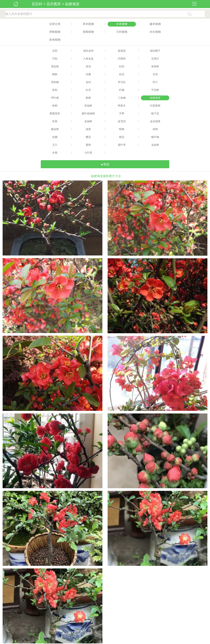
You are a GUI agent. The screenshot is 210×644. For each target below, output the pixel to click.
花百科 (37, 4)
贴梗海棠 (72, 4)
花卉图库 (54, 4)
